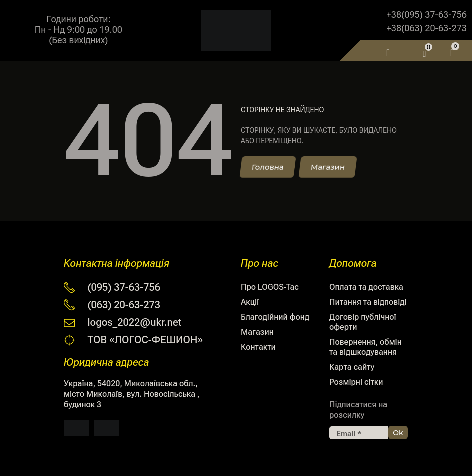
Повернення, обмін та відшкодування (366, 347)
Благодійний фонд (275, 317)
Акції (250, 302)
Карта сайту (352, 367)
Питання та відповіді (368, 302)
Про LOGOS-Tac (270, 287)
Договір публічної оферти (363, 322)
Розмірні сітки (356, 382)
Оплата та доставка (366, 287)
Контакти (258, 347)
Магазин (257, 332)
